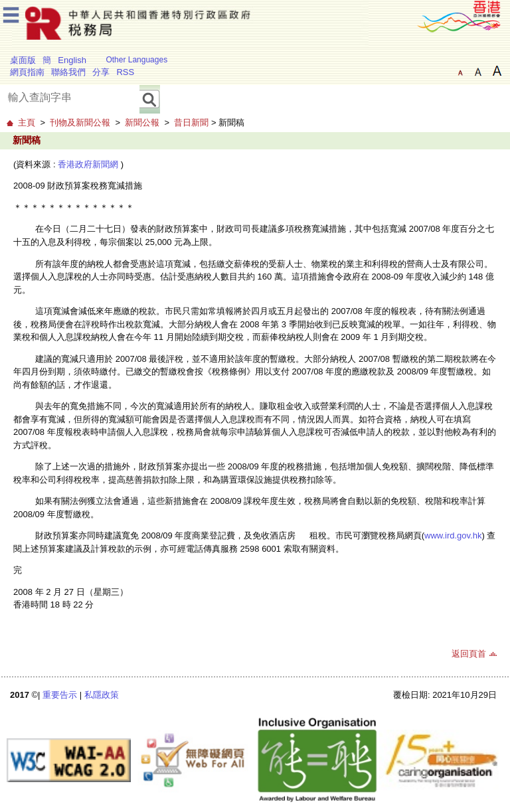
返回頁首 (469, 654)
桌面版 (23, 60)
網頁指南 (27, 72)
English (72, 60)
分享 (101, 72)
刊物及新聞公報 (80, 122)
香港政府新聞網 (88, 164)
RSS (125, 72)
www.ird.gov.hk (453, 535)
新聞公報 (142, 122)
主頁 (27, 122)
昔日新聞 (191, 122)
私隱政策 (102, 695)
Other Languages (136, 60)
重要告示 (60, 695)
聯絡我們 (68, 72)
